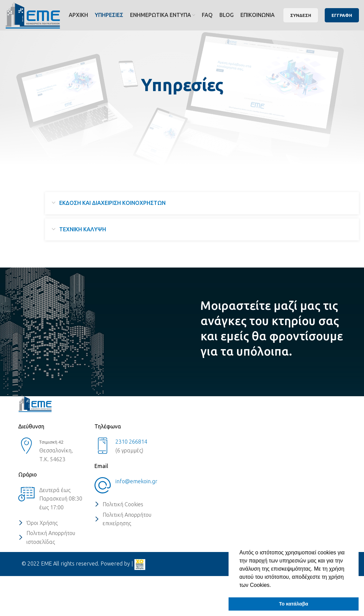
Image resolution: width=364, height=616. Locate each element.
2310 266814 (131, 442)
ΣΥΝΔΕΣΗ (301, 15)
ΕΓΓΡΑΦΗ (342, 15)
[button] (274, 586)
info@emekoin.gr (136, 481)
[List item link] (53, 523)
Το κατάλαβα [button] (294, 604)
